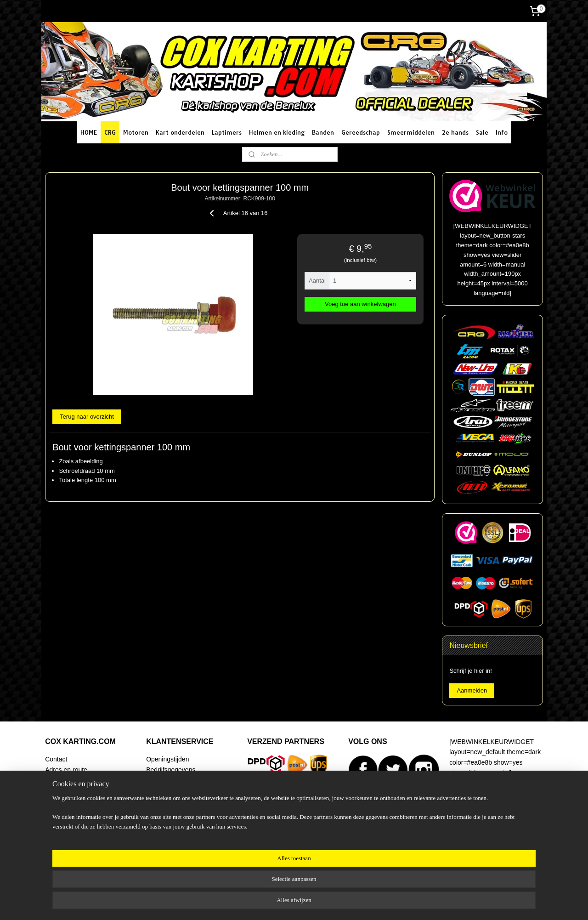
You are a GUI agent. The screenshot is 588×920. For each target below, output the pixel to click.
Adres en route (66, 770)
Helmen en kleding (277, 132)
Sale (482, 132)
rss (290, 903)
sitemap (274, 903)
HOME (89, 132)
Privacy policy (166, 831)
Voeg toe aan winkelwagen (360, 304)
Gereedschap (361, 132)
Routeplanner (64, 780)
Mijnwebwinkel (391, 903)
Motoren (136, 132)
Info (502, 132)
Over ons (58, 821)
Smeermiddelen (411, 132)
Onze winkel (62, 790)
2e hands (455, 132)
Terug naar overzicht (87, 417)
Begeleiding (62, 811)
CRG (110, 132)
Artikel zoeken (65, 831)
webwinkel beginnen (320, 903)
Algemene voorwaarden (180, 811)
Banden (323, 132)
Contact (56, 759)
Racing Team (64, 801)
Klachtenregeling (170, 821)
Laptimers (227, 132)
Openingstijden (167, 759)
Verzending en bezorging (182, 780)
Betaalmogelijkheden (176, 790)
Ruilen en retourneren (177, 801)
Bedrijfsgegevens (171, 770)
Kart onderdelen (180, 132)
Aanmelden (472, 690)
